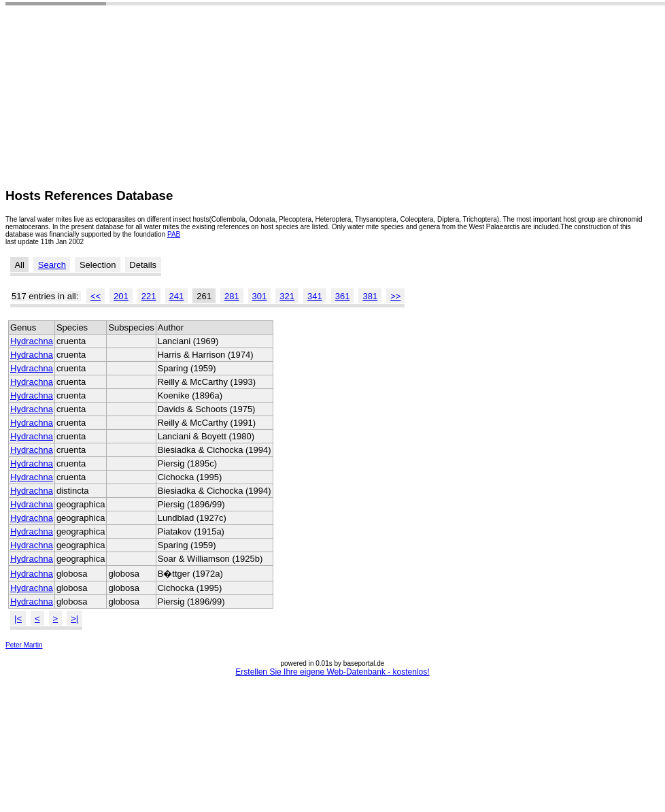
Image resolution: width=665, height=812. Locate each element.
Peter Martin (24, 645)
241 (177, 296)
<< (96, 296)
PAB (174, 234)
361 (343, 296)
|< (18, 619)
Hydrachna (32, 341)
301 (260, 296)
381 (370, 296)
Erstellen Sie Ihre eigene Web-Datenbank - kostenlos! (332, 672)
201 (121, 296)
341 (315, 296)
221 (149, 296)
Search (52, 265)
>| (74, 619)
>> (395, 296)
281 (232, 296)
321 (287, 296)
